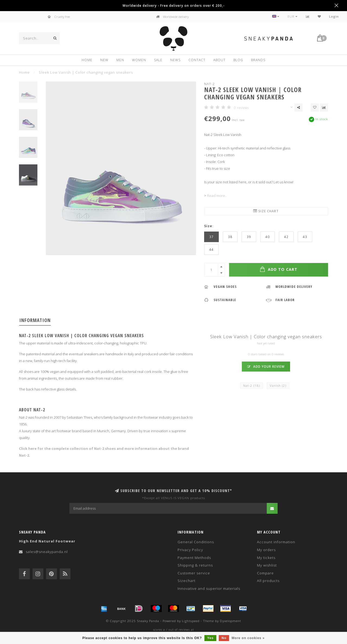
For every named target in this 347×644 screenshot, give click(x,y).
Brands (258, 60)
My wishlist (267, 565)
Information (35, 320)
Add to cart (279, 269)
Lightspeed (191, 621)
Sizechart (187, 581)
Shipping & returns (195, 565)
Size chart (266, 211)
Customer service (194, 573)
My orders (266, 550)
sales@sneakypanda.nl (47, 552)
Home (87, 60)
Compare (265, 573)
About (219, 60)
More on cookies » (248, 638)
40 (268, 237)
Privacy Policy (190, 550)
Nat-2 (209, 84)
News (175, 60)
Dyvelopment (230, 621)
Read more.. (217, 196)
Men (120, 60)
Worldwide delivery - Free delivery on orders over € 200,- (173, 5)
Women (139, 60)
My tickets (266, 558)
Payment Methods (194, 558)
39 (249, 237)
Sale (158, 60)
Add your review (266, 366)
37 (211, 237)
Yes (210, 638)
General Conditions (196, 542)
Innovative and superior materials (209, 588)
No (224, 638)
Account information (276, 542)
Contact (197, 60)
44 (211, 249)
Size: (209, 226)
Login (334, 16)
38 (230, 237)
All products (268, 581)
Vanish (278, 386)
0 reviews (241, 108)
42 (286, 237)
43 (305, 237)
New (104, 60)
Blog (238, 60)
